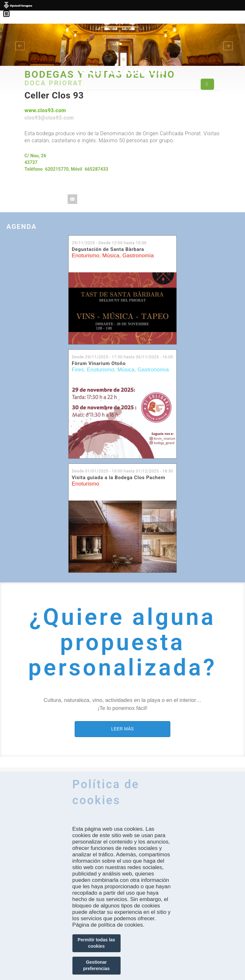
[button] (18, 45)
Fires (78, 370)
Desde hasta (122, 357)
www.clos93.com (45, 110)
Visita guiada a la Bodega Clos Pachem (119, 478)
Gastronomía (138, 256)
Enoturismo (85, 256)
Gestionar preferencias (96, 965)
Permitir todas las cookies (96, 943)
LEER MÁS (123, 729)
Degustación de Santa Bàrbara (108, 249)
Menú (10, 10)
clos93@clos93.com (49, 118)
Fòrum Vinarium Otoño (99, 363)
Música (111, 256)
